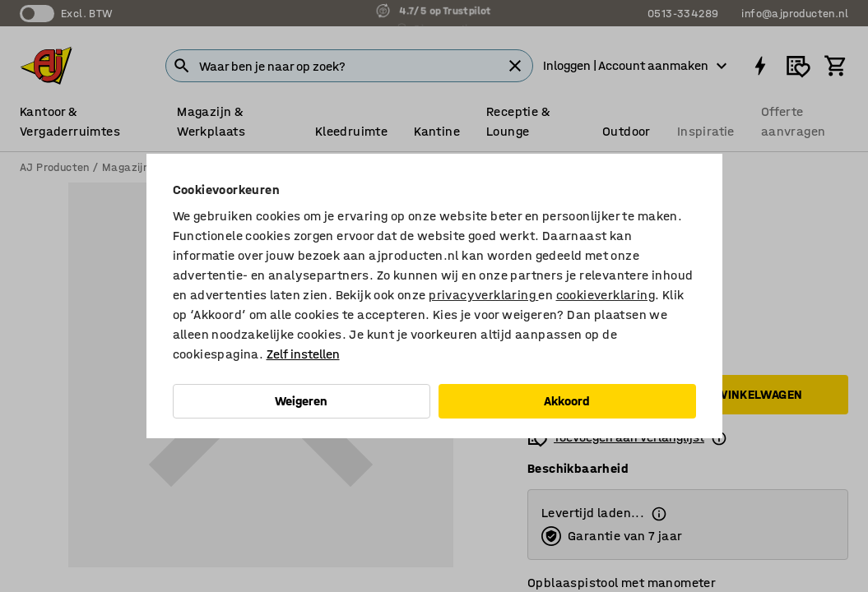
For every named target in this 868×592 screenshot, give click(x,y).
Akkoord (567, 401)
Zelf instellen (303, 354)
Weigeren (301, 401)
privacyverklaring (483, 295)
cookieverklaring (606, 295)
